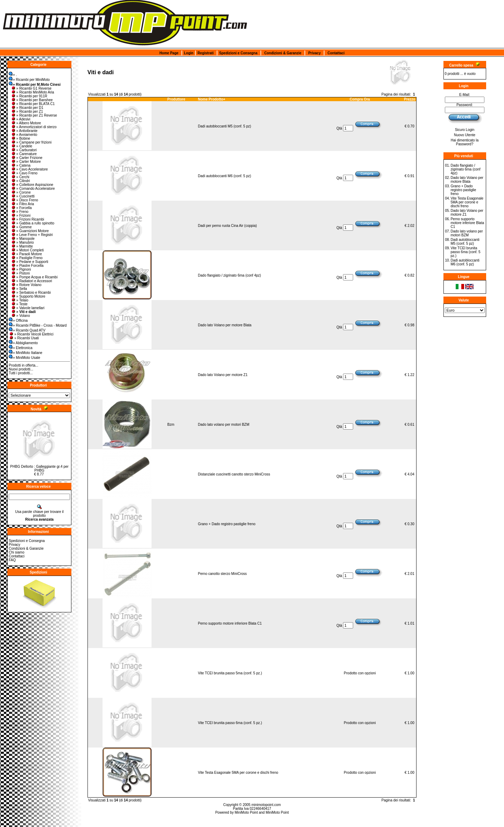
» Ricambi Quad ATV (27, 330)
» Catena (21, 165)
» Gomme (21, 227)
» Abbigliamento (23, 343)
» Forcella (21, 208)
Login (188, 53)
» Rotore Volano (26, 285)
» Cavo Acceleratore (29, 169)
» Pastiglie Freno (27, 258)
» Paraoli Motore (26, 254)
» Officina (18, 321)
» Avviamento (24, 135)
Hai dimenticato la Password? (465, 142)
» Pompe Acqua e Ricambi (34, 277)
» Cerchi (20, 177)
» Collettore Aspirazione (32, 185)
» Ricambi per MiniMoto (29, 80)
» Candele (22, 146)
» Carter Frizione (27, 158)
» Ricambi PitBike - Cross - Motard (38, 325)
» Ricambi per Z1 (27, 112)
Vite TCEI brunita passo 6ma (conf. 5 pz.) (230, 723)
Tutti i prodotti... (21, 373)
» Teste (19, 304)
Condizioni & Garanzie (283, 53)
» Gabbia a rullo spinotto (33, 223)
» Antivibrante (24, 131)
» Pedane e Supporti (30, 262)
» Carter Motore (26, 162)
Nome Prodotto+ (212, 99)
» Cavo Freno (24, 173)
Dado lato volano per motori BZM (224, 425)
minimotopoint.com (266, 805)
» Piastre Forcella (27, 266)
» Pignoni (21, 269)
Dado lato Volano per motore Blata (225, 325)
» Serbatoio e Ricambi (31, 293)
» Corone (21, 192)
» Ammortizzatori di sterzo (34, 127)
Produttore (176, 99)
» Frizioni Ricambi (27, 219)
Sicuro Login (465, 130)
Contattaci (336, 53)
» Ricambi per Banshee (32, 100)
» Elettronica (21, 348)
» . (13, 75)
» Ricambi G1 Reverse (31, 88)
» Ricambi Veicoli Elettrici (31, 334)
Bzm (171, 425)
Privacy (315, 53)
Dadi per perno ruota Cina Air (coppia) (227, 226)
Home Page (169, 53)
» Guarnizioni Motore (30, 231)
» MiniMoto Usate (24, 358)
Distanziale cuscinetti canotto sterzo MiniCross (234, 474)
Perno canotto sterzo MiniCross (223, 574)
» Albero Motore (26, 123)
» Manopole (23, 239)
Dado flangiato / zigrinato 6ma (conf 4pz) (230, 275)
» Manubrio (22, 242)
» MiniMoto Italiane (26, 353)
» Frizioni (21, 216)
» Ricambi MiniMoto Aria (33, 92)
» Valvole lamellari (28, 308)
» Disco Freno (24, 200)
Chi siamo (16, 552)
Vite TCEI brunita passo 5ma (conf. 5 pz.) (230, 673)
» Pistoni (20, 273)
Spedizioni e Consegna (238, 53)
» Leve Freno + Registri (32, 235)
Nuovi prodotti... (21, 369)
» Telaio (20, 300)
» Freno (20, 212)
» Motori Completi (27, 250)
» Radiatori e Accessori (31, 281)
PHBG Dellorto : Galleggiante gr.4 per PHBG (39, 468)
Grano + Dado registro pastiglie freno (227, 524)
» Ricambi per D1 (27, 108)
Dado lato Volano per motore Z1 (223, 375)
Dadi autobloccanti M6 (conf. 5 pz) (225, 176)
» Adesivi (21, 119)
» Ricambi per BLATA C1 (33, 104)
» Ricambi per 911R (29, 96)
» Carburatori (24, 150)
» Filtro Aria (23, 204)
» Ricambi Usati (24, 338)
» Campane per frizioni (31, 142)
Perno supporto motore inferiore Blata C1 (230, 623)
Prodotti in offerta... (23, 365)
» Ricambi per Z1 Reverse (34, 115)
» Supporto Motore (28, 296)
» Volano (20, 316)
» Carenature (24, 154)
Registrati (205, 53)
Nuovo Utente (465, 135)
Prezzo (409, 99)
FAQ (12, 560)
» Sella (19, 289)
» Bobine (20, 138)
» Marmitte (22, 246)
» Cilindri (20, 181)
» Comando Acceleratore (33, 189)
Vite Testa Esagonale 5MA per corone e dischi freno (238, 773)
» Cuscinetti (23, 196)
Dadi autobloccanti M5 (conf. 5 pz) (225, 126)
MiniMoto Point (246, 812)
